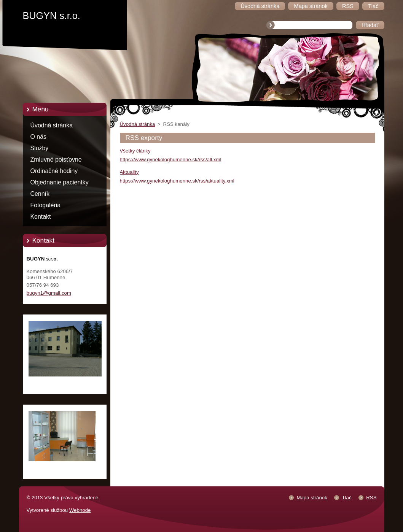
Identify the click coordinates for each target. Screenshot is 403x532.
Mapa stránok (312, 498)
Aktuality (129, 172)
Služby (40, 148)
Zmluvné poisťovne (56, 160)
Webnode (80, 510)
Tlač (346, 498)
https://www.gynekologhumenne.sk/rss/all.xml (171, 160)
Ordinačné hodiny (54, 171)
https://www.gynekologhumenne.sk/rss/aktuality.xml (177, 181)
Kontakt (41, 217)
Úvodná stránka (52, 125)
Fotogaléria (46, 205)
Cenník (40, 194)
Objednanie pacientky (60, 182)
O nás (38, 137)
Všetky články (135, 151)
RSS (371, 498)
